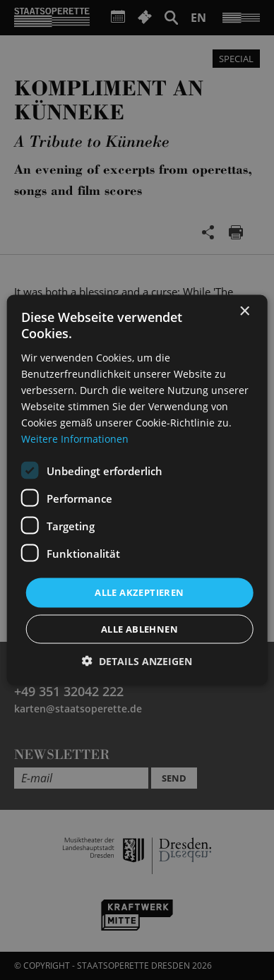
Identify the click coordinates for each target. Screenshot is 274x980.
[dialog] (137, 490)
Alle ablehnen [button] (139, 628)
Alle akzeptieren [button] (139, 592)
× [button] (244, 312)
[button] (137, 661)
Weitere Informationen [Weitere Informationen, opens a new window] (75, 439)
